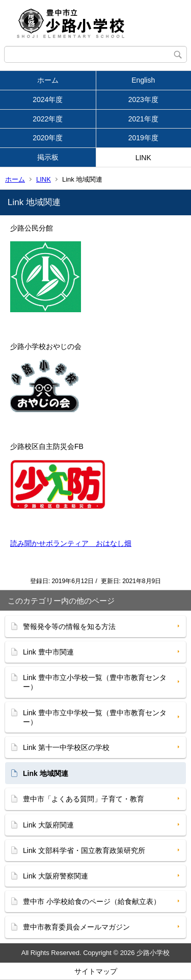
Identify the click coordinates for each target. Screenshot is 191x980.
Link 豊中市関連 (48, 652)
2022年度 (48, 119)
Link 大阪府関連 (48, 825)
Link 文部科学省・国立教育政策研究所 (84, 850)
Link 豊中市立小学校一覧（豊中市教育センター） (95, 682)
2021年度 (143, 119)
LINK (143, 158)
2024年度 (48, 99)
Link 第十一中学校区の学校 (66, 747)
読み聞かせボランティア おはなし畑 (71, 543)
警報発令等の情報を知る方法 (69, 626)
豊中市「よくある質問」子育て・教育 (84, 799)
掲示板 (48, 157)
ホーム (48, 80)
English (143, 80)
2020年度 (48, 138)
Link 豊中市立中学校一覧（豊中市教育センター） (95, 717)
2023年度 (143, 99)
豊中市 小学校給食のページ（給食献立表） (92, 901)
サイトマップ (96, 971)
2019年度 (143, 138)
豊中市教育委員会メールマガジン (76, 927)
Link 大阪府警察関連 (56, 876)
